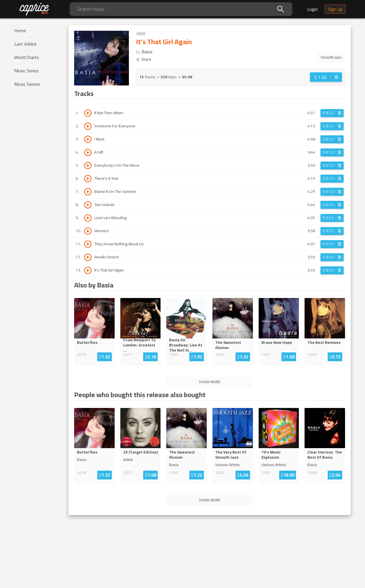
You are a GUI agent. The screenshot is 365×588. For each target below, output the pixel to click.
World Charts (27, 57)
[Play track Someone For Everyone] (88, 126)
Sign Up (335, 9)
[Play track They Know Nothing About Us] (88, 244)
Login (312, 9)
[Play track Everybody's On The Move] (88, 166)
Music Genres (27, 84)
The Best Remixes (324, 342)
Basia (147, 52)
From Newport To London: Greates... (140, 345)
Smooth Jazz (331, 57)
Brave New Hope (277, 342)
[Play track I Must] (88, 139)
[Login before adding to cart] (326, 77)
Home (20, 30)
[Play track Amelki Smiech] (88, 257)
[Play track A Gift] (88, 152)
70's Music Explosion (271, 455)
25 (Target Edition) (140, 452)
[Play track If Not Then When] (88, 113)
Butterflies (87, 342)
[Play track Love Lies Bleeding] (88, 218)
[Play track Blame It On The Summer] (88, 192)
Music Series (26, 71)
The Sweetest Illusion (228, 345)
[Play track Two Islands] (88, 205)
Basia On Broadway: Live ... (185, 345)
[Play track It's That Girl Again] (88, 270)
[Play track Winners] (88, 231)
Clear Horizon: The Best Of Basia (325, 455)
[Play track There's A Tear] (88, 179)
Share (144, 59)
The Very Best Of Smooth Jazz (231, 455)
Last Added (25, 44)
